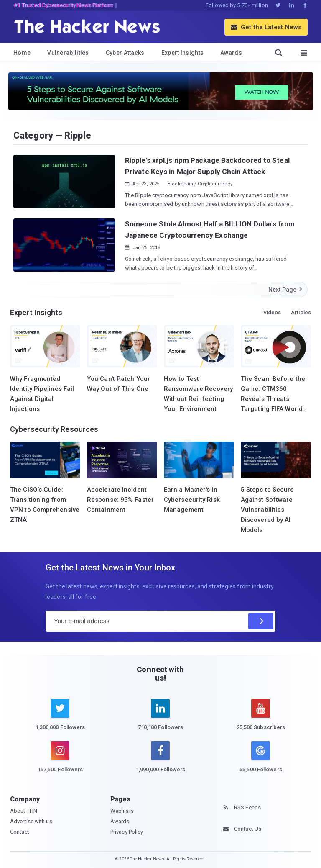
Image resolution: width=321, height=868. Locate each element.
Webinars (122, 811)
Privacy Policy (127, 832)
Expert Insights (183, 53)
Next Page (286, 290)
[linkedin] (160, 719)
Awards (231, 53)
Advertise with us (31, 821)
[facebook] (160, 762)
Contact (20, 832)
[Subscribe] (261, 621)
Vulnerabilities (68, 53)
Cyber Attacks (125, 53)
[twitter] (60, 719)
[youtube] (261, 719)
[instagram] (60, 762)
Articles (301, 312)
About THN (24, 811)
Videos (272, 312)
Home (22, 53)
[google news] (261, 758)
